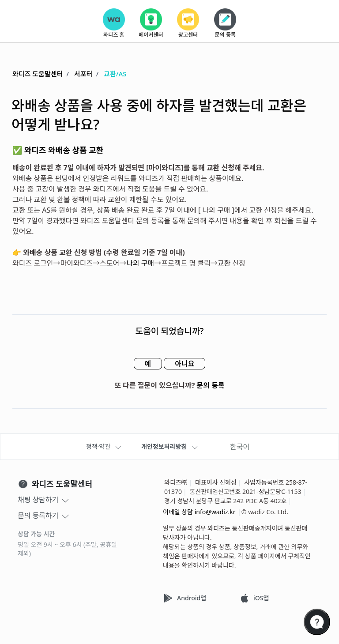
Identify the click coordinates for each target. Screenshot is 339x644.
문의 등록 (211, 385)
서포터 (83, 74)
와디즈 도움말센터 (38, 74)
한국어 (240, 447)
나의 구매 (140, 263)
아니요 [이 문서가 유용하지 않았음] (185, 364)
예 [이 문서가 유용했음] (148, 364)
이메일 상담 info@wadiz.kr (199, 512)
